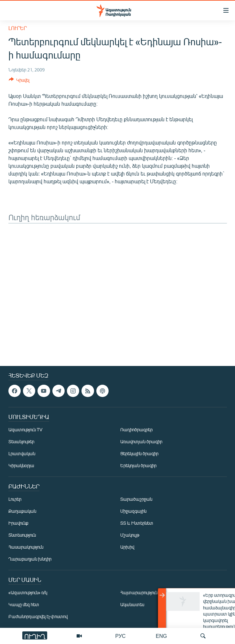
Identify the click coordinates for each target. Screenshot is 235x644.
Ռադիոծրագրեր (136, 429)
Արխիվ (127, 547)
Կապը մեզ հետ (24, 604)
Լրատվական (22, 453)
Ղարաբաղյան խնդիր (30, 559)
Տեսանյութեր (21, 441)
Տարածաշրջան (136, 499)
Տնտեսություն (22, 535)
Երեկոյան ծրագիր (138, 465)
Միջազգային (133, 511)
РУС (121, 636)
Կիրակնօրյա (21, 465)
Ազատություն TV (26, 429)
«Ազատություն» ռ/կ (28, 592)
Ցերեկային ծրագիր (139, 453)
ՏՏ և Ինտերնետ (137, 523)
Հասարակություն (26, 547)
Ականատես (132, 604)
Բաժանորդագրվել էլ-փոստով (38, 616)
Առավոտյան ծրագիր (141, 441)
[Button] (19, 81)
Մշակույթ (130, 535)
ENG (161, 636)
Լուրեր (18, 28)
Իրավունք (18, 523)
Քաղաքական (22, 511)
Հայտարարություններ (142, 592)
